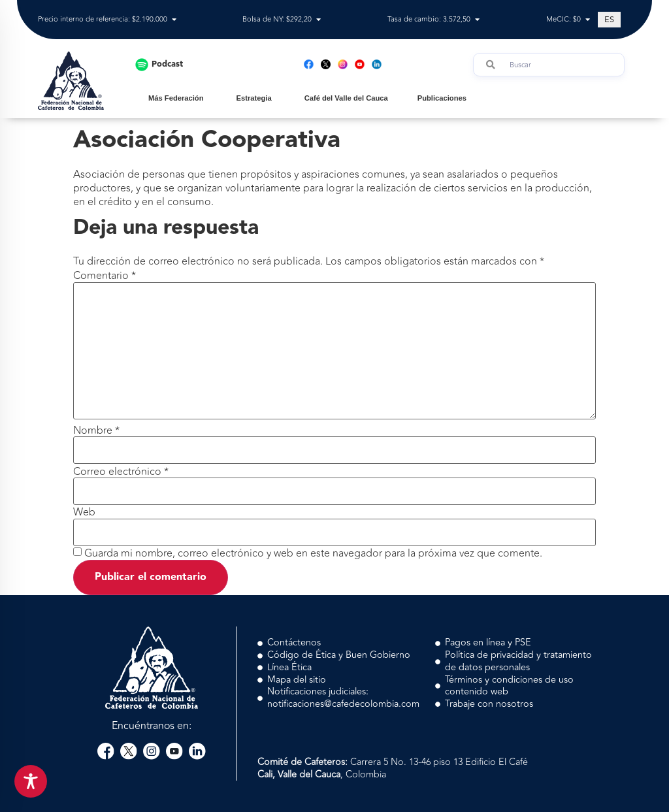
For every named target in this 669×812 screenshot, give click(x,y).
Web (84, 512)
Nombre (96, 430)
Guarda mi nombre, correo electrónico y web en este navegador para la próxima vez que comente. (313, 553)
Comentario (105, 276)
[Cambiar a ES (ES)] (609, 20)
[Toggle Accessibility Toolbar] (31, 781)
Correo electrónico (121, 472)
